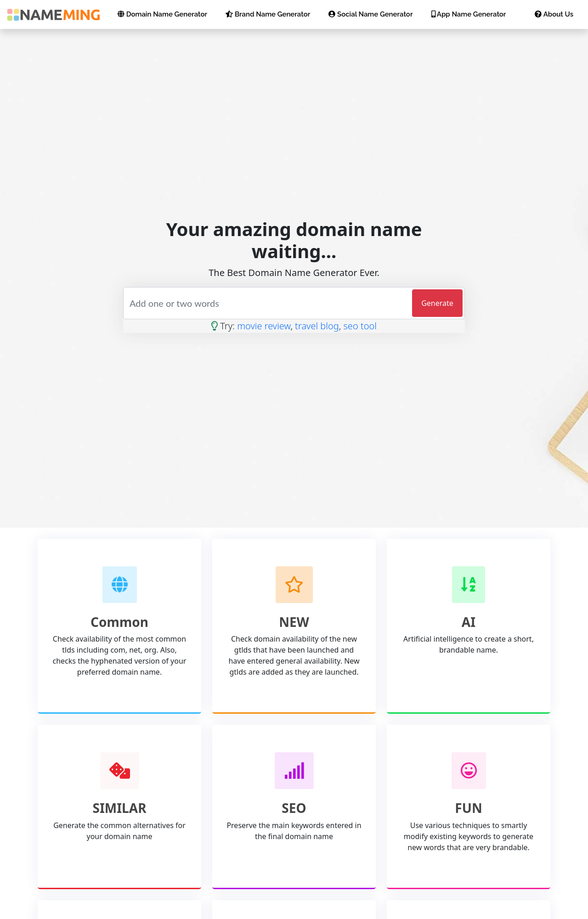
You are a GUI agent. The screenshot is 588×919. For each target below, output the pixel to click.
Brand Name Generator (268, 14)
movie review (264, 326)
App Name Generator (469, 14)
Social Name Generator (370, 14)
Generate (437, 303)
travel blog (317, 326)
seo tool (360, 326)
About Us (554, 14)
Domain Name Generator (162, 14)
